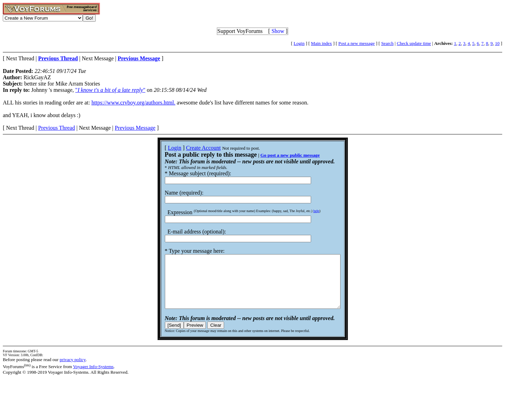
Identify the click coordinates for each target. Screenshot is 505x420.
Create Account (193, 148)
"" (110, 90)
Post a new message (357, 43)
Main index (322, 43)
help (306, 211)
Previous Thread (57, 128)
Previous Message (135, 128)
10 (497, 43)
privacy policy (73, 370)
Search (387, 43)
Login (299, 43)
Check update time (414, 43)
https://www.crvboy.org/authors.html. (133, 103)
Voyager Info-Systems (93, 377)
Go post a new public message (279, 155)
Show (278, 31)
